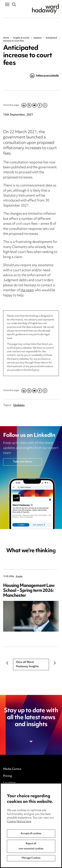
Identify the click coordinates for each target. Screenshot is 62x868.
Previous (7, 663)
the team (27, 290)
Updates (38, 38)
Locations (10, 783)
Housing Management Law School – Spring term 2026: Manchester (29, 591)
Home (6, 38)
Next (55, 663)
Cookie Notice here (19, 828)
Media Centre (12, 769)
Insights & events (21, 38)
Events (19, 577)
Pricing (8, 776)
